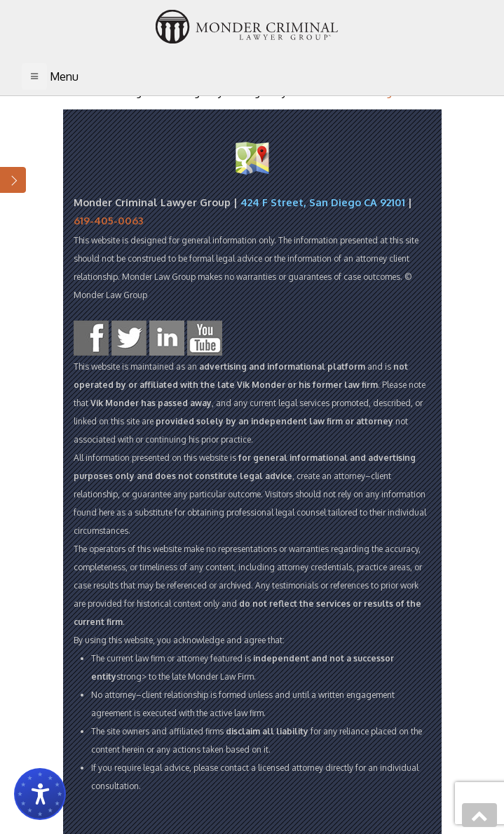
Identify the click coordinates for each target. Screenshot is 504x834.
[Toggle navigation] (34, 76)
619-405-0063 (108, 220)
